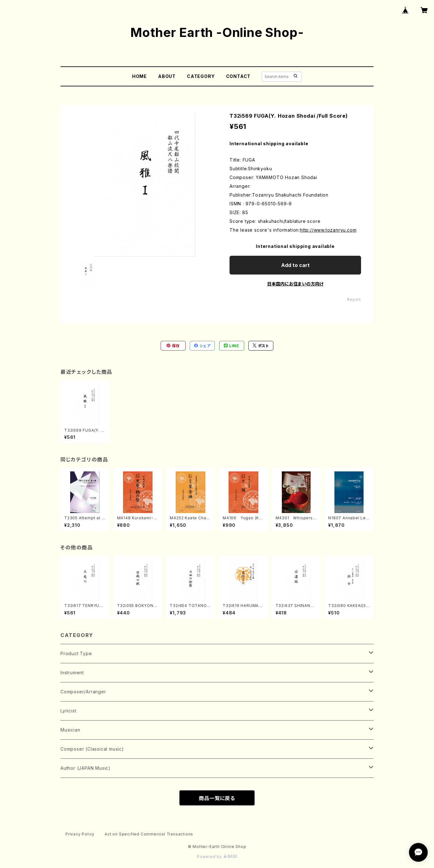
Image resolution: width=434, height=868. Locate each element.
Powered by (217, 857)
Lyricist (68, 711)
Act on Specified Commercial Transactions (149, 834)
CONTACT (238, 76)
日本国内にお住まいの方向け (295, 284)
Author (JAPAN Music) (85, 768)
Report (354, 299)
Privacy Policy (80, 834)
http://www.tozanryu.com (328, 230)
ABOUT (167, 76)
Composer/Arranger (83, 692)
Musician (70, 730)
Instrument (72, 673)
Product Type (76, 653)
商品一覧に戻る (217, 798)
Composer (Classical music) (92, 749)
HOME (139, 76)
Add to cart (295, 265)
